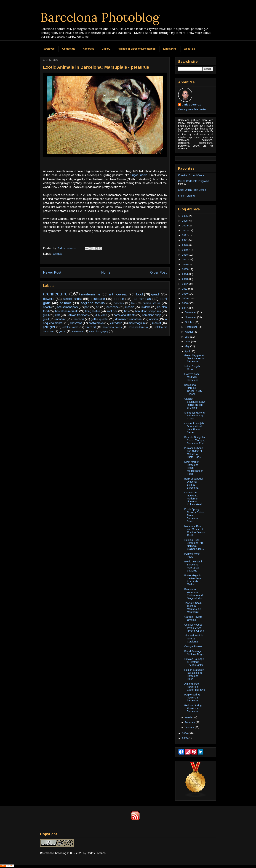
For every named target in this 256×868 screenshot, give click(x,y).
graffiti (62, 331)
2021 (185, 240)
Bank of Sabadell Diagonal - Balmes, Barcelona (194, 483)
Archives (49, 49)
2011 (185, 289)
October (190, 322)
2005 (185, 738)
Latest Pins (170, 49)
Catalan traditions (78, 315)
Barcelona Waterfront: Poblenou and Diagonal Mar (194, 594)
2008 (185, 303)
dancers (119, 303)
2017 (185, 260)
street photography (98, 331)
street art (90, 327)
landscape (112, 307)
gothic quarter (100, 319)
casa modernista (138, 327)
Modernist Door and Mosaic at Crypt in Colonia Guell (195, 531)
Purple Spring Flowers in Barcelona (192, 698)
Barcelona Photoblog (100, 17)
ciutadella (116, 323)
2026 (185, 216)
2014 (185, 274)
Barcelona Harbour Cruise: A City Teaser (193, 389)
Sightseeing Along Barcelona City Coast (194, 416)
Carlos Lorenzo (191, 105)
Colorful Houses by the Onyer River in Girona (194, 628)
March (189, 718)
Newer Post (52, 272)
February (190, 722)
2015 (185, 269)
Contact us (69, 49)
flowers (49, 299)
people (119, 299)
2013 (185, 279)
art (98, 307)
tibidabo (146, 307)
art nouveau (118, 294)
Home (106, 272)
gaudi (155, 294)
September (191, 327)
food (139, 294)
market (157, 323)
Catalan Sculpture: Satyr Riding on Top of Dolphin (195, 403)
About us (190, 49)
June (188, 342)
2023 (185, 231)
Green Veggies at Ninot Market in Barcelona (194, 358)
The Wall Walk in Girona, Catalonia (194, 639)
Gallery (106, 49)
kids (58, 315)
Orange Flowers (193, 646)
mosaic (130, 307)
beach (47, 307)
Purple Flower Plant (192, 555)
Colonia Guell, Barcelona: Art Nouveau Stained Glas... (194, 544)
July (187, 337)
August (189, 332)
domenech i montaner (129, 319)
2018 (185, 255)
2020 (185, 245)
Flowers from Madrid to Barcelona (192, 377)
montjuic (61, 319)
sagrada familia (93, 303)
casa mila (78, 331)
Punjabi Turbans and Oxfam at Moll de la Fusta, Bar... (194, 452)
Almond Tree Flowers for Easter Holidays (195, 687)
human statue (152, 303)
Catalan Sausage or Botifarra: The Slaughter (194, 662)
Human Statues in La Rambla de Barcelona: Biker (194, 674)
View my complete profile (192, 109)
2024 (185, 226)
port (87, 307)
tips (126, 311)
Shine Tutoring (186, 196)
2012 (185, 284)
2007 (185, 308)
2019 (185, 250)
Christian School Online (191, 175)
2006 (185, 733)
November (191, 317)
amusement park (68, 307)
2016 (185, 264)
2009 (185, 298)
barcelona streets (125, 315)
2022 (185, 235)
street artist (72, 299)
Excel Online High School (192, 190)
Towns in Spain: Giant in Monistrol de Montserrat (193, 607)
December (191, 312)
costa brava (96, 323)
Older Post (158, 272)
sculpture (98, 299)
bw (133, 303)
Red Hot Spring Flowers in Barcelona (193, 708)
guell (46, 315)
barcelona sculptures (148, 311)
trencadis (78, 319)
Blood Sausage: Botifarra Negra (194, 653)
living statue (93, 311)
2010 (185, 294)
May (188, 346)
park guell (49, 327)
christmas (76, 323)
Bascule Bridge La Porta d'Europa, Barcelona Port (195, 440)
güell (46, 319)
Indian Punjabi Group (192, 368)
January (190, 727)
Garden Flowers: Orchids (194, 618)
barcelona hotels (112, 327)
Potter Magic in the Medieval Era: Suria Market (193, 580)
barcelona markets (67, 311)
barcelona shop (152, 315)
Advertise (89, 49)
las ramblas (142, 299)
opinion (154, 319)
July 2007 (101, 315)
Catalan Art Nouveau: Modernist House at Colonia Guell (193, 498)
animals (58, 254)
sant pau (112, 311)
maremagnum (137, 323)
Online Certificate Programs (194, 181)
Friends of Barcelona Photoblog (137, 49)
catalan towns (70, 327)
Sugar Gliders (139, 175)
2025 (185, 221)
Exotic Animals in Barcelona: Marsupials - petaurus (194, 566)
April (188, 351)
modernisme (91, 294)
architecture (55, 294)
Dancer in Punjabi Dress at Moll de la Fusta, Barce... (194, 428)
